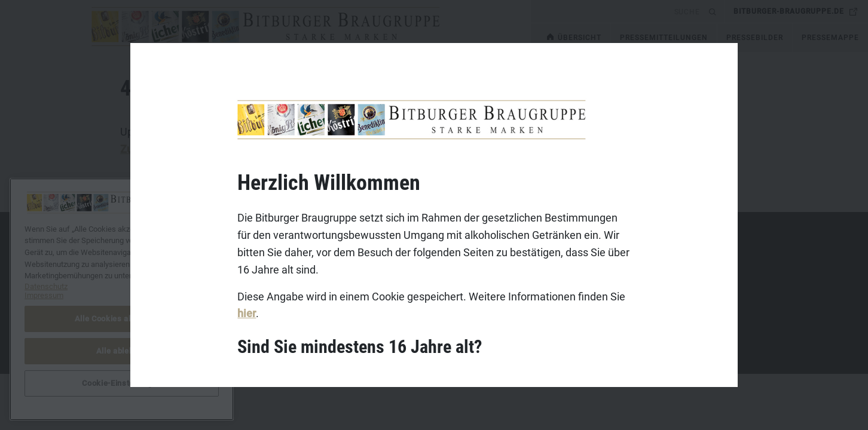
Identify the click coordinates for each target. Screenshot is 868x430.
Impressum (123, 275)
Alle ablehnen (122, 351)
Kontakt (117, 257)
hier (247, 313)
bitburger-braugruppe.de (789, 11)
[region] (122, 299)
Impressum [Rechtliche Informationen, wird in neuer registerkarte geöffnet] (44, 295)
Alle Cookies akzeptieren (122, 319)
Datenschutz (126, 294)
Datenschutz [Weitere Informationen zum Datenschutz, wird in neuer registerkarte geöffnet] (46, 286)
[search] (618, 12)
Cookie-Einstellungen (121, 383)
